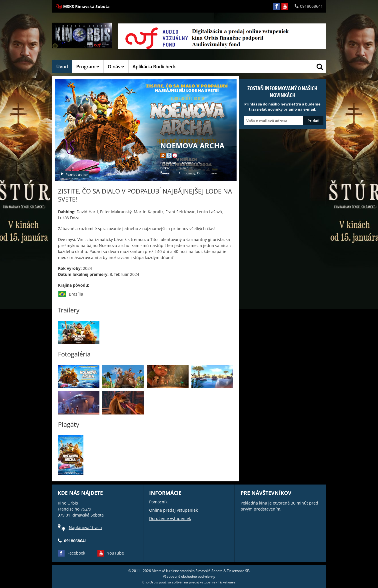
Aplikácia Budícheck (154, 67)
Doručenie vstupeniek (170, 518)
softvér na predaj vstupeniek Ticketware (204, 582)
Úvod (62, 67)
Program (88, 67)
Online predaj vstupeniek (173, 510)
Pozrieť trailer (74, 175)
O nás (116, 67)
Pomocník (158, 502)
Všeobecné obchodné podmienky (189, 576)
